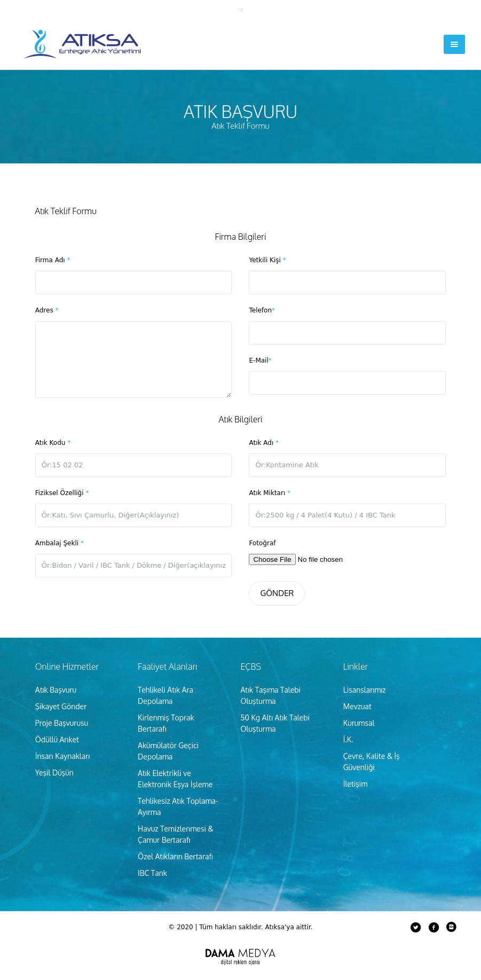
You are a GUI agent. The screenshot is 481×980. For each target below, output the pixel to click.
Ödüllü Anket (57, 739)
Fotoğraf (262, 543)
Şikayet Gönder (61, 706)
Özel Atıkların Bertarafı (175, 856)
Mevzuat (357, 706)
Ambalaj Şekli (60, 543)
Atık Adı (264, 443)
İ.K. (348, 739)
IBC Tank (152, 873)
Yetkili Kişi (267, 260)
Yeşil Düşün (54, 773)
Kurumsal (359, 723)
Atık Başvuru (56, 690)
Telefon (262, 310)
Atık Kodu (53, 443)
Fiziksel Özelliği (62, 493)
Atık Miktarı (270, 493)
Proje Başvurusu (62, 723)
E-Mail (260, 360)
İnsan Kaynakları (63, 756)
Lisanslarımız (365, 690)
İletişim (356, 784)
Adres (47, 310)
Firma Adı (53, 260)
